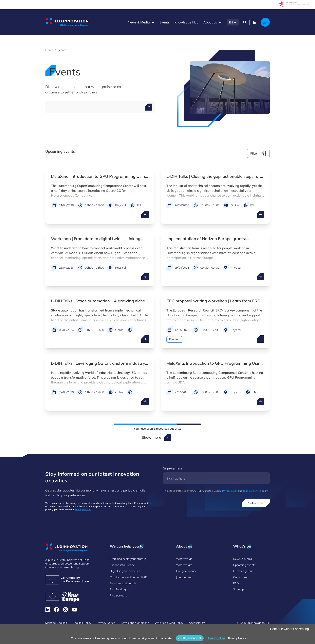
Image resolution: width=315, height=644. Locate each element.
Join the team (185, 577)
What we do (184, 559)
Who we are (184, 565)
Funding (174, 339)
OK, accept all (190, 638)
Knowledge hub (243, 571)
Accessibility (197, 623)
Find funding (118, 589)
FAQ (236, 583)
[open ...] (145, 214)
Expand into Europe (122, 565)
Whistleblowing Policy (169, 623)
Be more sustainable (123, 583)
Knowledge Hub (187, 22)
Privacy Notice (83, 509)
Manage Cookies (56, 623)
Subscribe (256, 503)
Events (165, 22)
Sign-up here (173, 468)
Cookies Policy (82, 623)
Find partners (118, 595)
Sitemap (238, 589)
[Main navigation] (265, 22)
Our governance (187, 571)
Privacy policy (230, 491)
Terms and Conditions (135, 623)
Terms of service (252, 491)
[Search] (245, 22)
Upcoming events (244, 565)
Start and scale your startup (128, 559)
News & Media (139, 22)
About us (210, 22)
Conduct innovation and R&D (128, 577)
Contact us (240, 577)
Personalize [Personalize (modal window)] (217, 638)
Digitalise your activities (125, 571)
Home (49, 50)
